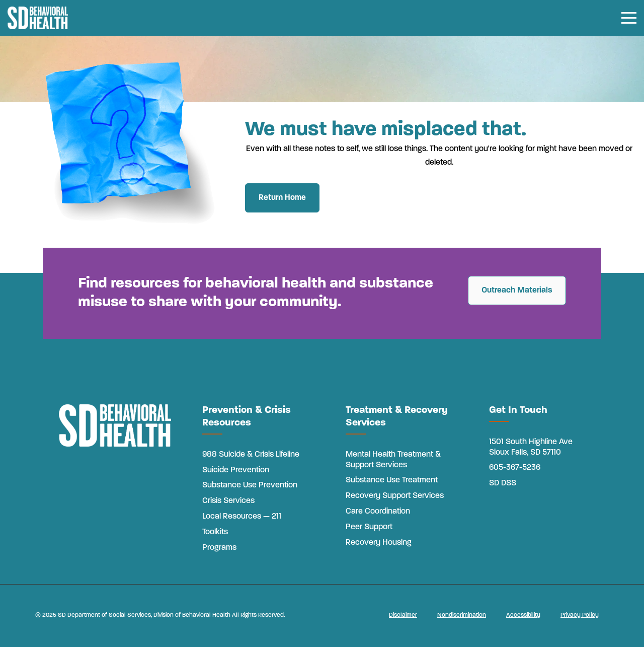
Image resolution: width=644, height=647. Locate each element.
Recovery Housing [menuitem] (379, 543)
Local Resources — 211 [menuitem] (242, 517)
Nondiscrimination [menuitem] (462, 615)
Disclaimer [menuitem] (403, 615)
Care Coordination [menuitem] (378, 512)
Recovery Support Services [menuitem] (395, 496)
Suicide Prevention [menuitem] (236, 470)
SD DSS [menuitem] (503, 483)
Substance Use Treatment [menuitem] (392, 480)
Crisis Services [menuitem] (228, 501)
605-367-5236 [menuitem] (515, 468)
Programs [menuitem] (219, 548)
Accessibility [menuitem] (523, 615)
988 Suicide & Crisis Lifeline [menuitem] (251, 455)
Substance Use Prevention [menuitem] (250, 485)
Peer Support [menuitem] (369, 527)
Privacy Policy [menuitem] (580, 615)
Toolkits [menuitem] (215, 532)
